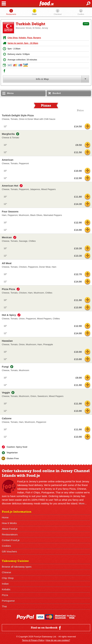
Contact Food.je (11, 540)
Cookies (6, 546)
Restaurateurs (10, 534)
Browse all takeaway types (17, 567)
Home (5, 517)
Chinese (6, 572)
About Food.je (10, 529)
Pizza (30, 38)
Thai (4, 606)
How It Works (9, 523)
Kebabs (22, 38)
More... (83, 503)
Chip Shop (13, 38)
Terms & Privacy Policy (33, 640)
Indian (5, 584)
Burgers (37, 38)
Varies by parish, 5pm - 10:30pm (23, 43)
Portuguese (8, 601)
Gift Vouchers (9, 551)
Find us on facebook (46, 628)
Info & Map (42, 79)
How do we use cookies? (58, 640)
